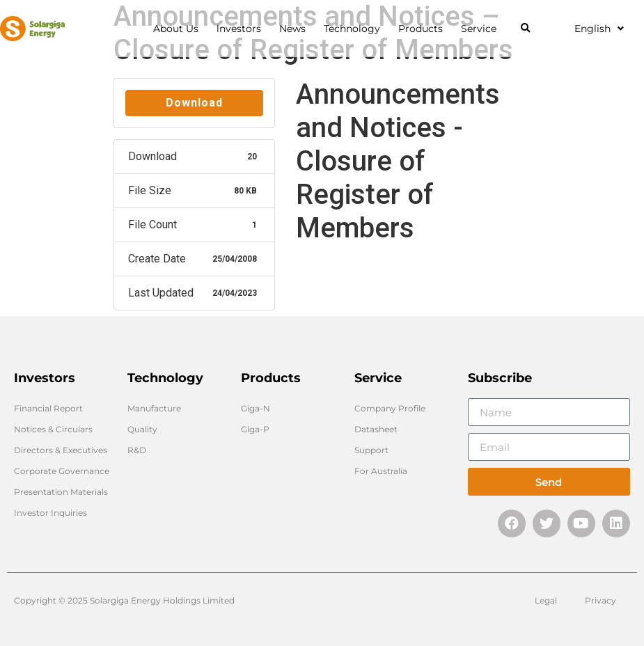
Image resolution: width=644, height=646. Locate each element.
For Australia (381, 471)
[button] (525, 29)
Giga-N (256, 408)
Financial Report (48, 408)
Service (482, 29)
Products (424, 29)
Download (194, 103)
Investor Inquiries (50, 513)
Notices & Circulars (53, 429)
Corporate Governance (62, 471)
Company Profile (390, 408)
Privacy (600, 600)
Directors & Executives (61, 450)
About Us (179, 29)
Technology (355, 29)
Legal (546, 600)
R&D (137, 450)
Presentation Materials (61, 492)
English (599, 29)
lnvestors (242, 29)
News (296, 29)
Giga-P (255, 429)
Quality (142, 429)
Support (371, 450)
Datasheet (376, 429)
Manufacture (154, 408)
